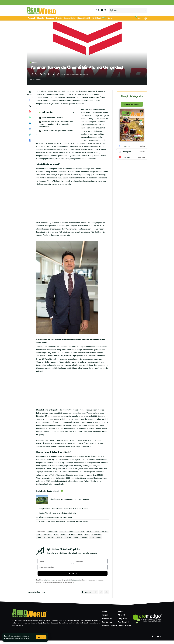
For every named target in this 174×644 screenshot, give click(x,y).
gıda (39, 535)
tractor (51, 538)
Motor (80, 535)
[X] (99, 10)
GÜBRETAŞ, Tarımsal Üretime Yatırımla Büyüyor (55, 517)
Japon (90, 91)
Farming (104, 532)
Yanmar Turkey (95, 538)
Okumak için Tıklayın (132, 103)
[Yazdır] (30, 141)
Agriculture (53, 532)
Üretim (76, 538)
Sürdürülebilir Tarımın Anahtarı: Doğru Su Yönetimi (70, 500)
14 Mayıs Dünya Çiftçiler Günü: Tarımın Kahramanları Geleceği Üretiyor (63, 522)
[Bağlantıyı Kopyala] (58, 75)
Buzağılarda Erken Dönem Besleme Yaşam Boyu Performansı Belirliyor (63, 509)
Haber (35, 62)
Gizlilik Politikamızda (75, 583)
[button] (41, 637)
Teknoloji (41, 538)
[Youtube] (132, 156)
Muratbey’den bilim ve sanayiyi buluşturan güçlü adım (57, 513)
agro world (80, 532)
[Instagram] (105, 10)
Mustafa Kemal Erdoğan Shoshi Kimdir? (57, 131)
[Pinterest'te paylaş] (41, 75)
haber (56, 535)
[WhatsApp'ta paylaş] (45, 75)
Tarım (87, 535)
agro (71, 532)
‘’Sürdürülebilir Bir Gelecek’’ (52, 118)
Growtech (47, 535)
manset (72, 535)
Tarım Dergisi (97, 535)
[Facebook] (96, 10)
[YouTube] (102, 10)
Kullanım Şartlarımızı (52, 583)
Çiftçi (97, 532)
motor (88, 113)
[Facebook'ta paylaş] (32, 75)
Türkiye (68, 538)
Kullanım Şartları (10, 639)
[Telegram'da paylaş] (53, 75)
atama (89, 532)
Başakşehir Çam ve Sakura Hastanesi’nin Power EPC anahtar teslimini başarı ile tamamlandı (56, 124)
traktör (59, 538)
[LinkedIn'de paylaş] (49, 75)
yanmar (84, 538)
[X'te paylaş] (36, 75)
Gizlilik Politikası (23, 636)
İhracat (64, 535)
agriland (63, 532)
